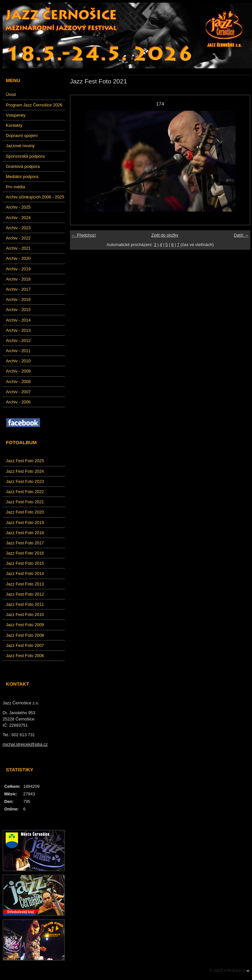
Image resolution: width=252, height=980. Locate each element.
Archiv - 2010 (18, 361)
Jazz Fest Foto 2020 (25, 512)
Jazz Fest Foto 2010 (25, 615)
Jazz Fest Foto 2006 (25, 656)
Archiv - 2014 (18, 320)
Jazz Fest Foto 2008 (25, 635)
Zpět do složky (165, 235)
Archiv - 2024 (18, 218)
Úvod (11, 94)
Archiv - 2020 (18, 258)
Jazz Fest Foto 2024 (25, 471)
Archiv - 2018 (18, 279)
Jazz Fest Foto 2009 (25, 625)
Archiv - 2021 (18, 248)
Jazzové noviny (20, 146)
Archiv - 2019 (18, 269)
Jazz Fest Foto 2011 (25, 604)
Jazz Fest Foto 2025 (25, 461)
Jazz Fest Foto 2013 (25, 584)
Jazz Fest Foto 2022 (25, 492)
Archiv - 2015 (18, 310)
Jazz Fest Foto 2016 (25, 553)
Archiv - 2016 (18, 299)
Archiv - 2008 (18, 382)
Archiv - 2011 (18, 351)
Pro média (15, 187)
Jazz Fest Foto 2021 (25, 502)
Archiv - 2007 (18, 392)
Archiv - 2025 (18, 207)
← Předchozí (84, 235)
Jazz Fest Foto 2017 (25, 543)
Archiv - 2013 (18, 330)
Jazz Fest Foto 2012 (25, 594)
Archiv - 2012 (18, 341)
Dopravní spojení (22, 136)
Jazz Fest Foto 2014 (25, 573)
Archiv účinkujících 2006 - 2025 (35, 197)
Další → (241, 235)
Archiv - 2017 (18, 289)
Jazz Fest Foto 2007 (25, 645)
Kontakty (14, 125)
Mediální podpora (22, 177)
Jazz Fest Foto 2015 (25, 563)
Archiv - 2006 (18, 402)
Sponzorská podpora (25, 156)
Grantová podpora (23, 166)
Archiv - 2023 (18, 228)
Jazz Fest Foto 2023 (25, 481)
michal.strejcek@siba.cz (25, 744)
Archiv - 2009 (18, 371)
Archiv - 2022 (18, 238)
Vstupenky (16, 115)
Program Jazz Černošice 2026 (34, 105)
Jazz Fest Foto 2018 (25, 533)
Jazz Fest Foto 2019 (25, 523)
